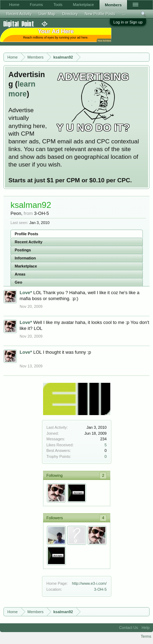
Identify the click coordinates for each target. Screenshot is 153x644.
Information (25, 258)
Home (14, 5)
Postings (23, 250)
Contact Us (128, 628)
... (124, 14)
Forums (36, 5)
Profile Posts (26, 234)
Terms (146, 636)
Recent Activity (29, 242)
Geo (18, 282)
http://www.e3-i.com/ (89, 583)
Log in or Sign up (128, 22)
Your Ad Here (104, 40)
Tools (58, 5)
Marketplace (26, 266)
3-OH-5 (100, 589)
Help (145, 628)
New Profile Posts (100, 14)
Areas (20, 274)
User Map (47, 14)
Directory (70, 14)
